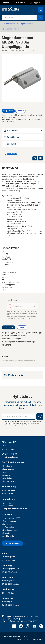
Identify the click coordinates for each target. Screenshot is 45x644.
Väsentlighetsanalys (9, 530)
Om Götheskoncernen (13, 462)
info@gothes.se (10, 457)
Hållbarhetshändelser (10, 521)
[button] (41, 10)
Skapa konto (8, 111)
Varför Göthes (7, 478)
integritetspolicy (11, 425)
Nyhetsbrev (6, 475)
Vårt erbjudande (8, 469)
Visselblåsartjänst (8, 536)
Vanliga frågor (7, 506)
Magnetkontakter (26, 24)
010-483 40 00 (9, 454)
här (39, 425)
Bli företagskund (12, 543)
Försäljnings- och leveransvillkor (14, 509)
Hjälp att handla (11, 154)
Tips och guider (8, 503)
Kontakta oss (8, 499)
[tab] (22, 375)
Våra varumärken (8, 481)
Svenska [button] (20, 2)
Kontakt (6, 3)
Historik (5, 472)
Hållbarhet (7, 514)
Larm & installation (9, 24)
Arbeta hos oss (8, 466)
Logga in (36, 3)
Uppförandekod (8, 527)
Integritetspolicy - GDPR (11, 518)
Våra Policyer (7, 524)
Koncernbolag (9, 487)
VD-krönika (6, 533)
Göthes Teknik (7, 493)
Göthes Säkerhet (8, 490)
